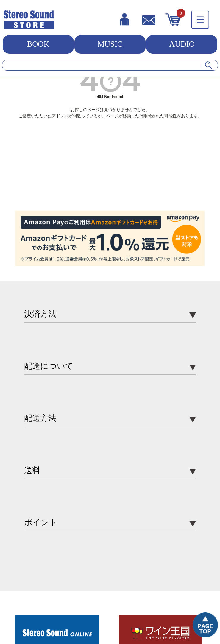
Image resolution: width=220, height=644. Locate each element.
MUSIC (110, 44)
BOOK (38, 44)
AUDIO (182, 44)
